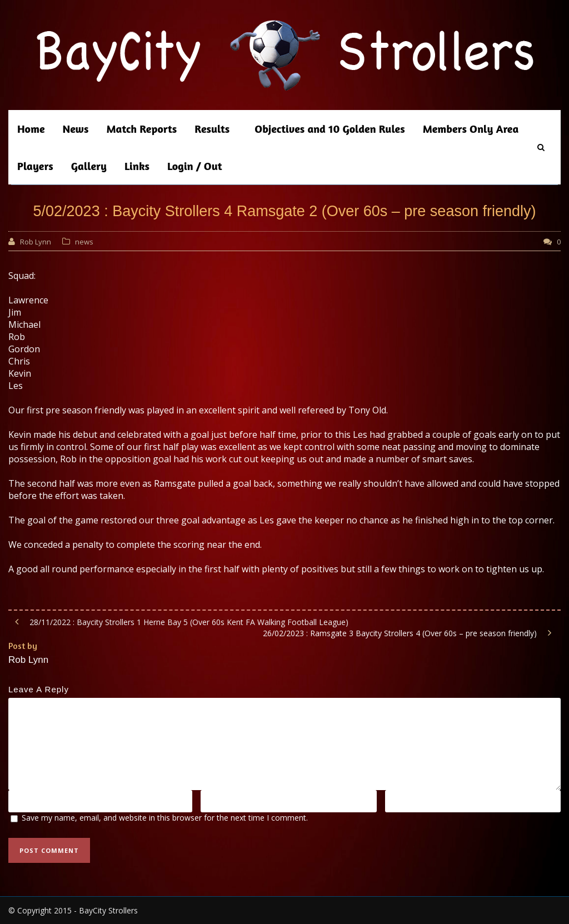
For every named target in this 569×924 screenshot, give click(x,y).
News (76, 129)
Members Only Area (471, 129)
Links (137, 166)
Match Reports (141, 129)
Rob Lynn (36, 242)
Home (31, 129)
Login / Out (195, 166)
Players (35, 166)
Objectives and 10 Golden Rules (330, 129)
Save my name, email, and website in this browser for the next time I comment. (165, 818)
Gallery (89, 166)
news (84, 242)
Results (212, 129)
